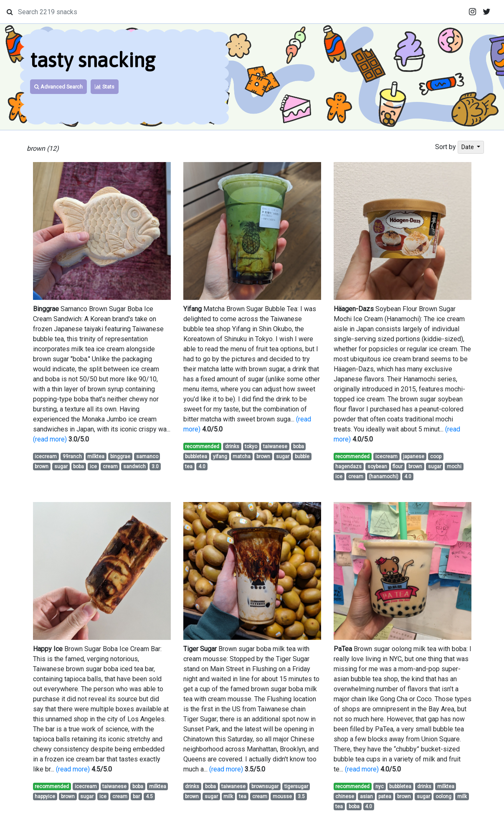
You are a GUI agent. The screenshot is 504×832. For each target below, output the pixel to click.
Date (468, 147)
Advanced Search (58, 87)
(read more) (50, 439)
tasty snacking (93, 60)
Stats (105, 87)
